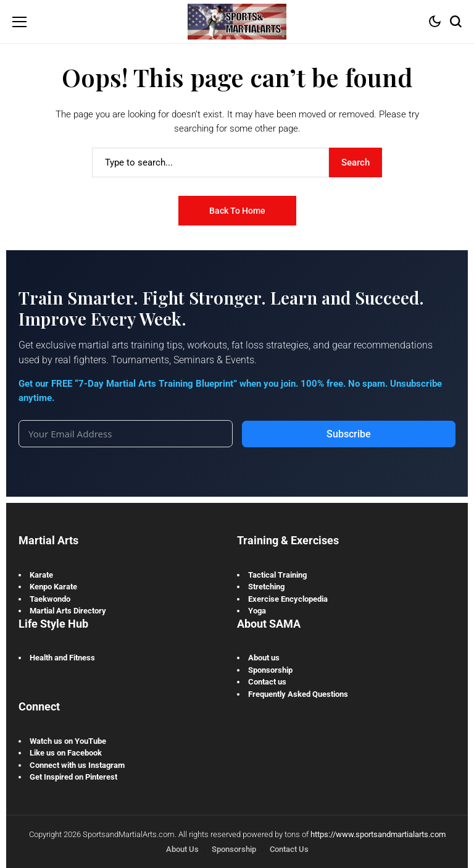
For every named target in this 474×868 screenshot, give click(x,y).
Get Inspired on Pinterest (73, 777)
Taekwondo (50, 599)
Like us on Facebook (66, 753)
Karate (41, 575)
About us (264, 658)
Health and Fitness (62, 658)
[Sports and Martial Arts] (237, 21)
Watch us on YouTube (68, 741)
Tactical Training (277, 575)
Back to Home (237, 211)
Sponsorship (270, 670)
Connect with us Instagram (77, 765)
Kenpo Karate (53, 587)
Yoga (257, 611)
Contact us (267, 682)
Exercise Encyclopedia (288, 599)
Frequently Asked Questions (298, 694)
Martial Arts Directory (68, 611)
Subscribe (349, 434)
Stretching (266, 587)
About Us (182, 849)
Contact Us (289, 849)
